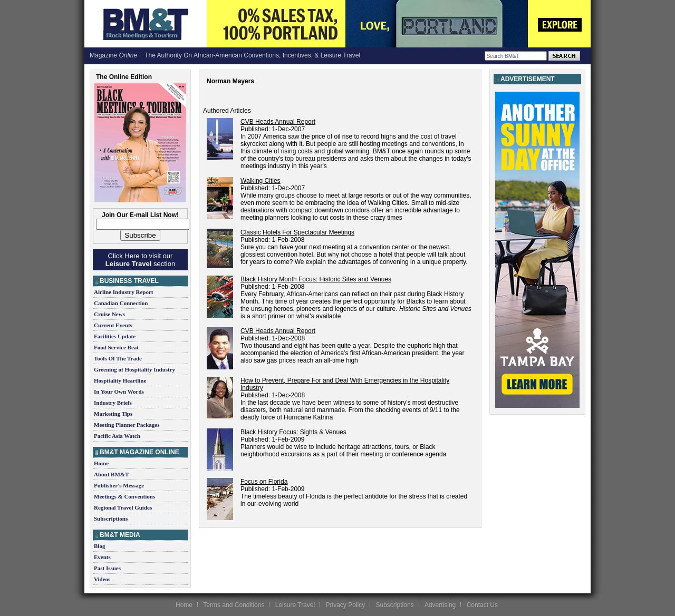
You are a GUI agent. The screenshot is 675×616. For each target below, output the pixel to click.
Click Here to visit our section (140, 260)
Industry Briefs (113, 403)
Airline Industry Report (123, 292)
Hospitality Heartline (120, 380)
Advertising (440, 605)
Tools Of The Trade (118, 358)
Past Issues (107, 568)
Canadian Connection (121, 303)
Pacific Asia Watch (117, 436)
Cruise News (109, 314)
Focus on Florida (264, 482)
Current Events (113, 325)
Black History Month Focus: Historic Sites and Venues (316, 279)
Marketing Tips (113, 414)
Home (101, 463)
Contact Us (482, 605)
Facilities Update (115, 336)
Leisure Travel (295, 605)
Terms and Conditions (234, 605)
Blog (99, 546)
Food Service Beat (116, 347)
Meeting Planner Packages (127, 425)
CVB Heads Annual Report (278, 122)
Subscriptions (111, 519)
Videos (102, 579)
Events (102, 557)
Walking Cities (261, 181)
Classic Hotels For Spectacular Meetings (297, 232)
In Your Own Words (119, 392)
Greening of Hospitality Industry (134, 369)
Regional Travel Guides (123, 507)
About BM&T (111, 474)
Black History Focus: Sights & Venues (293, 432)
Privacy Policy (345, 605)
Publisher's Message (119, 485)
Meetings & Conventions (124, 496)
